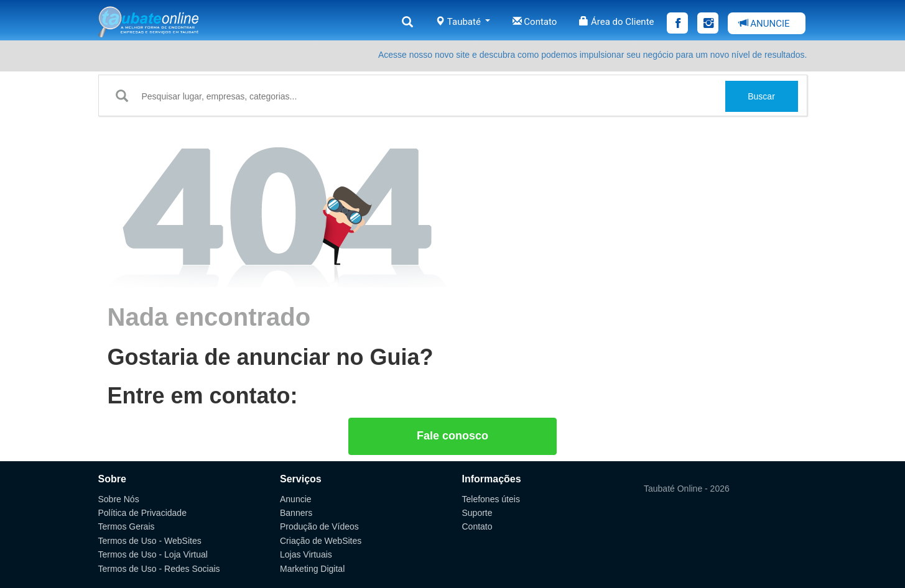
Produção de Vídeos (319, 526)
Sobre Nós (119, 499)
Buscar (761, 96)
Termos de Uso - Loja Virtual (153, 554)
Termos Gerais (127, 526)
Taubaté (462, 22)
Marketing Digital (312, 569)
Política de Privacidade (142, 513)
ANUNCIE (764, 24)
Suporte (477, 513)
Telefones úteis (491, 499)
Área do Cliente (616, 22)
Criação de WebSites (321, 541)
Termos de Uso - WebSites (150, 541)
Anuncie (296, 499)
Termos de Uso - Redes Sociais (159, 569)
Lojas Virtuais (306, 554)
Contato (535, 22)
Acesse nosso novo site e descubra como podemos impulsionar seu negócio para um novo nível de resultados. (593, 55)
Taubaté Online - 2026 (687, 489)
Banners (296, 513)
